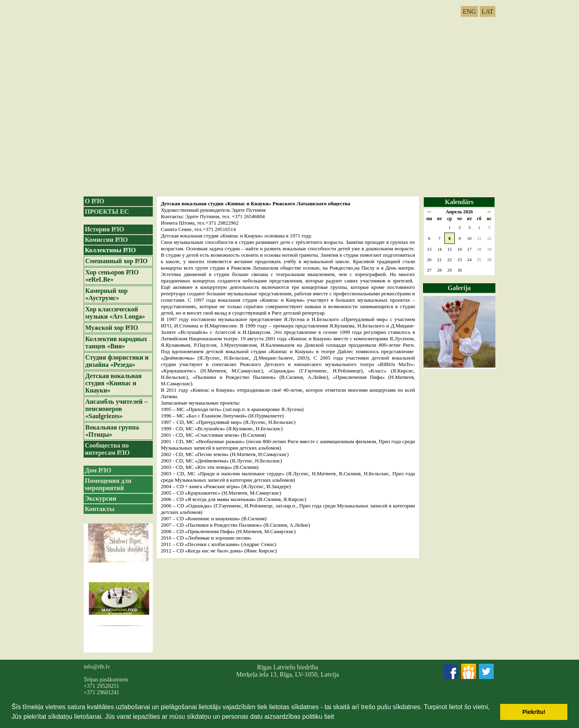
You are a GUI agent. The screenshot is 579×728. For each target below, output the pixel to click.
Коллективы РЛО (110, 250)
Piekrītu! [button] (534, 712)
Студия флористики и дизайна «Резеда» (117, 361)
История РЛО (105, 229)
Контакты (100, 509)
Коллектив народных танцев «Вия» (116, 343)
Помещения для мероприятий (108, 484)
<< (429, 212)
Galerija (459, 288)
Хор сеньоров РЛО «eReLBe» (112, 276)
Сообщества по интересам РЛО (107, 449)
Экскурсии (101, 498)
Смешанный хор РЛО (116, 261)
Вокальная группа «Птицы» (112, 431)
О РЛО (94, 201)
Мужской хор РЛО (112, 328)
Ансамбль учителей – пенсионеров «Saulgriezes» (116, 409)
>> (489, 212)
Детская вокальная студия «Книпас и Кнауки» (113, 383)
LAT (488, 11)
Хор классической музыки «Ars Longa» (115, 313)
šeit (329, 717)
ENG (469, 11)
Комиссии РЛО (106, 240)
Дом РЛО (98, 470)
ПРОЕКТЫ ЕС (107, 212)
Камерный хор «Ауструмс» (107, 294)
